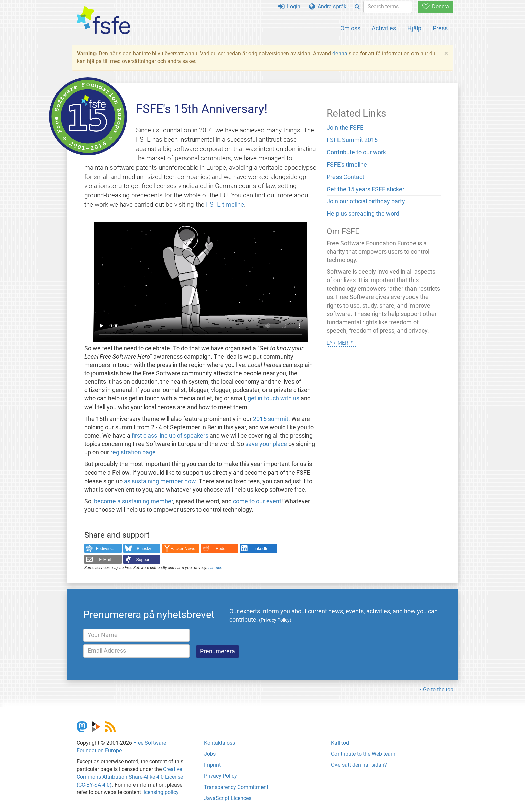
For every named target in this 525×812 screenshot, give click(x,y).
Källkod (340, 743)
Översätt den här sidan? (359, 765)
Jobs (210, 754)
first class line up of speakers (170, 436)
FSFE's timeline (347, 165)
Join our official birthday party (366, 201)
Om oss (350, 28)
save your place (266, 444)
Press (440, 28)
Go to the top (438, 690)
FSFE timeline (225, 205)
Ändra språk (328, 7)
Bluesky (144, 549)
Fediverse (105, 549)
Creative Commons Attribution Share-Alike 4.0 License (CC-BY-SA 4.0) (130, 777)
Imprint (212, 765)
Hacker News (183, 549)
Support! (144, 560)
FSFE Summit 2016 (352, 140)
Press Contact (346, 177)
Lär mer (215, 568)
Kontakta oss (219, 743)
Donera (436, 7)
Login (289, 7)
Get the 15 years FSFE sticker (366, 189)
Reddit (222, 549)
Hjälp (414, 28)
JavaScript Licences (228, 798)
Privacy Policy (220, 776)
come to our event (257, 501)
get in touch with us (274, 398)
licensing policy (160, 792)
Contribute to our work (356, 152)
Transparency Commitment (236, 787)
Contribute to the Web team (363, 754)
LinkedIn (261, 549)
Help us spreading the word (363, 214)
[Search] (357, 7)
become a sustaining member (134, 501)
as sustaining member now (160, 481)
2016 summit (271, 419)
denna (340, 53)
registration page (133, 452)
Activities (384, 28)
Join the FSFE (345, 128)
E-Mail (105, 560)
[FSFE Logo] (103, 21)
